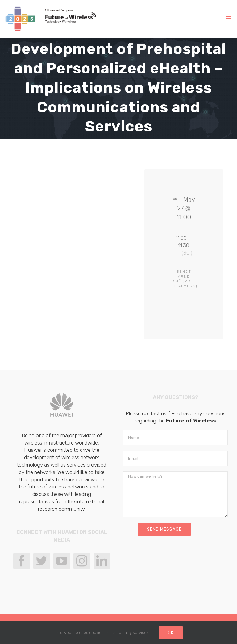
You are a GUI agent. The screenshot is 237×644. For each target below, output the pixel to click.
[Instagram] (82, 561)
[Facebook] (22, 561)
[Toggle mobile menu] (229, 17)
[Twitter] (42, 561)
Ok (171, 633)
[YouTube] (62, 561)
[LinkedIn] (102, 561)
